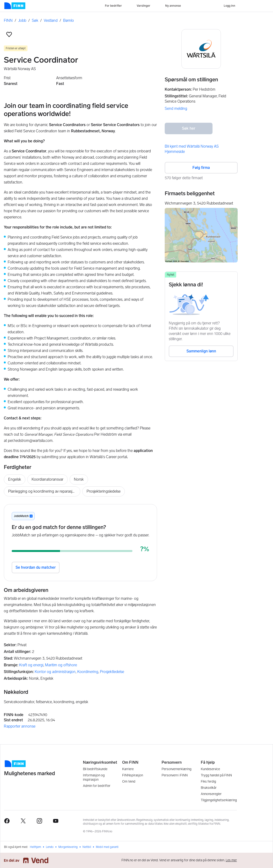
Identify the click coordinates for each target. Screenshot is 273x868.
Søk (35, 20)
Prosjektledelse (112, 672)
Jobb (22, 20)
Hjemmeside (175, 152)
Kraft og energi (31, 665)
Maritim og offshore (61, 665)
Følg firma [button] (201, 168)
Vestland (51, 20)
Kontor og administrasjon (55, 672)
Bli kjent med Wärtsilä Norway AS (192, 146)
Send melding (176, 108)
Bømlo (68, 20)
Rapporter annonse (20, 726)
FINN (8, 20)
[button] (9, 34)
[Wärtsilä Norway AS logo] (201, 49)
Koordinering (88, 672)
